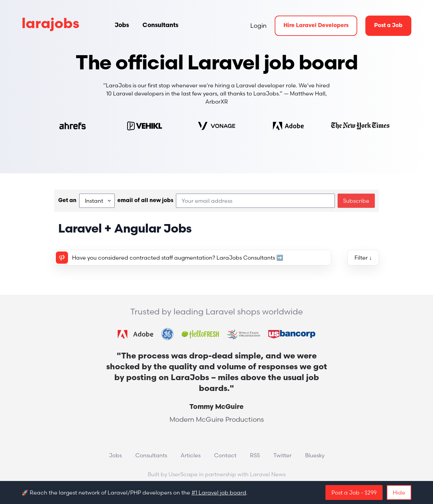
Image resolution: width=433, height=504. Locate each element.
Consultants (160, 26)
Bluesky (315, 455)
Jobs (122, 26)
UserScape (183, 474)
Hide (399, 492)
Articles (191, 455)
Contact (225, 455)
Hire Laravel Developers (316, 26)
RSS (255, 455)
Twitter (282, 455)
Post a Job (388, 26)
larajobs (51, 25)
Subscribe (356, 201)
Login (258, 26)
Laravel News (268, 474)
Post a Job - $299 (354, 492)
